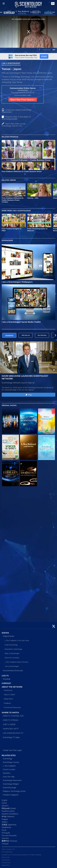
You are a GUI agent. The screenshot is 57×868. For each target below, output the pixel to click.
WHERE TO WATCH (10, 713)
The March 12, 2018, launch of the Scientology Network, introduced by (28, 388)
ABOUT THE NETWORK (12, 687)
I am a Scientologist (12, 666)
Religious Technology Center (14, 791)
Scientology (7, 759)
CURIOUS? (6, 683)
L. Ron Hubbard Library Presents (16, 662)
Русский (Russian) (9, 835)
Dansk (4, 803)
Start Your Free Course (23, 100)
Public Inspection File (8, 849)
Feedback (7, 703)
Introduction (8, 690)
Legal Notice (6, 865)
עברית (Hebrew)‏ (8, 816)
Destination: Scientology (13, 649)
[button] (55, 335)
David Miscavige (9, 787)
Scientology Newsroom (12, 780)
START (44, 56)
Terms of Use (6, 857)
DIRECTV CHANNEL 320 (13, 716)
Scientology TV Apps (11, 737)
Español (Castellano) (10, 814)
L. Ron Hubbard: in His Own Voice (17, 640)
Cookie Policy (6, 860)
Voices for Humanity (12, 658)
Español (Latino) (8, 811)
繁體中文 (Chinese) (9, 841)
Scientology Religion (11, 784)
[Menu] (4, 4)
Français (5, 844)
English (5, 800)
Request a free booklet (16, 118)
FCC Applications (7, 852)
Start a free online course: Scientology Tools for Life (14, 125)
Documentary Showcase (13, 670)
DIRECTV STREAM (11, 720)
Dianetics (7, 773)
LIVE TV (5, 676)
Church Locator (9, 769)
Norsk (4, 830)
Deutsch (5, 806)
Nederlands (6, 827)
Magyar (5, 819)
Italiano (5, 822)
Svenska (5, 838)
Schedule (7, 679)
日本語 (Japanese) (9, 825)
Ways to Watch (9, 695)
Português (6, 833)
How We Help (9, 777)
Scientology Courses (11, 762)
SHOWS (5, 633)
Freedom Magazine (11, 795)
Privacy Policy (6, 863)
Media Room (8, 699)
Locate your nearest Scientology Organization (16, 111)
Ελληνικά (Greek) (9, 808)
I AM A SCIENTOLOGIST (11, 63)
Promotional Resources (12, 707)
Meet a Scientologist (12, 653)
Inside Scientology (11, 645)
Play (29, 395)
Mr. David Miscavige (9, 390)
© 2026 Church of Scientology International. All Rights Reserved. (22, 855)
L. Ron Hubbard (9, 766)
